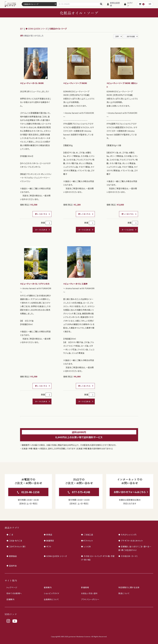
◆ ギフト (47, 546)
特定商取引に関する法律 (129, 587)
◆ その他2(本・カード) (128, 556)
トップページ (12, 587)
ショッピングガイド (52, 593)
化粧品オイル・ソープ (58, 29)
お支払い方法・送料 (89, 593)
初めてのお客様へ (14, 593)
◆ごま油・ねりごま (14, 541)
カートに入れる (41, 230)
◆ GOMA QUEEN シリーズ (37, 29)
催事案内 (48, 587)
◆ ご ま (10, 535)
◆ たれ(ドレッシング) (127, 535)
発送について (124, 593)
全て (22, 29)
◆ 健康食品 (12, 556)
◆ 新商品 (48, 535)
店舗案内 (10, 599)
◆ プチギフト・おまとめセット (131, 541)
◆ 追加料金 (12, 566)
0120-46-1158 (30, 492)
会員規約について (51, 599)
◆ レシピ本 (86, 546)
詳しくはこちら (41, 214)
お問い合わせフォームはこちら (130, 492)
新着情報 (85, 587)
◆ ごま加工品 (87, 535)
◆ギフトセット (87, 541)
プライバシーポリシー (90, 599)
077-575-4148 (81, 492)
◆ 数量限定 (49, 541)
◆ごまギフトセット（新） (16, 546)
